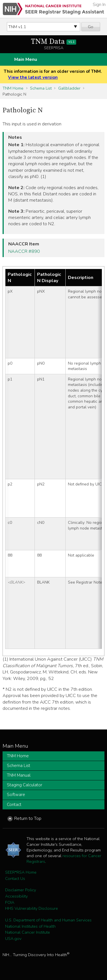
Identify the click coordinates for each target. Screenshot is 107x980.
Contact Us (15, 878)
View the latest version (33, 77)
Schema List (41, 88)
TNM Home (13, 88)
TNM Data (53, 42)
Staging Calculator (25, 785)
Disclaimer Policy (21, 890)
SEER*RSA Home (21, 872)
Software (16, 795)
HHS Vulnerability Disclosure (32, 908)
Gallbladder (69, 88)
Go (91, 27)
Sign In (99, 5)
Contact (14, 805)
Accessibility (16, 896)
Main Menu (26, 59)
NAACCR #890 (24, 251)
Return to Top (28, 818)
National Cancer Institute (28, 932)
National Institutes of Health (30, 926)
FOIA (10, 902)
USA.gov (13, 938)
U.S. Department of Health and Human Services (48, 920)
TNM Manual (19, 775)
